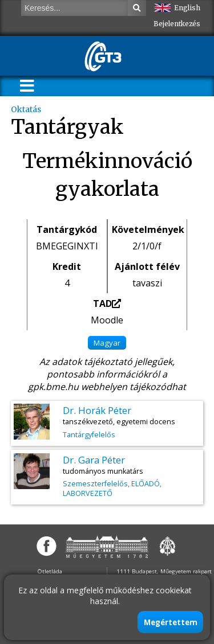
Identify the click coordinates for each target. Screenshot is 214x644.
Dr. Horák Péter (97, 410)
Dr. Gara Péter (94, 460)
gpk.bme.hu (53, 387)
